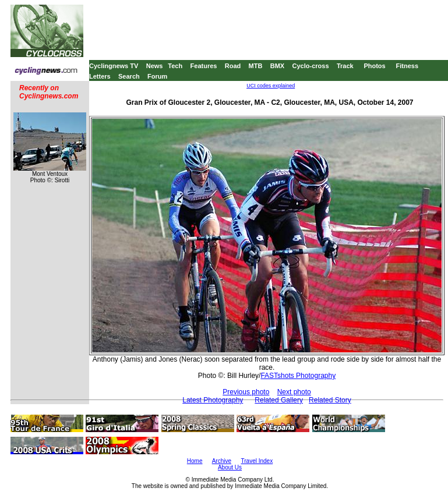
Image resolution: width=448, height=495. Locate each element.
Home (195, 461)
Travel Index (257, 461)
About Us (230, 467)
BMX (277, 66)
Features (204, 66)
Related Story (330, 400)
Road (233, 66)
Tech (175, 66)
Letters (100, 76)
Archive (222, 461)
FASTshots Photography (298, 376)
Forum (157, 76)
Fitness (407, 66)
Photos (374, 66)
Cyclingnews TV (114, 66)
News (155, 66)
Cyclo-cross (311, 66)
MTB (256, 66)
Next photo (294, 392)
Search (129, 76)
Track (345, 66)
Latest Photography (213, 400)
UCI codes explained (271, 86)
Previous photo (246, 392)
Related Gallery (279, 400)
